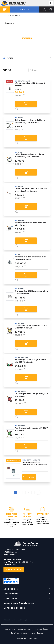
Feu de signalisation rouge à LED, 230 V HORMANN (31, 395)
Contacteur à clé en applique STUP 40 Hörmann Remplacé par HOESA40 (35, 464)
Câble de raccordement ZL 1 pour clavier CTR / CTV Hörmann (30, 155)
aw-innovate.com (31, 638)
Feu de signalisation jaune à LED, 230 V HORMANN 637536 (31, 327)
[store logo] (14, 3)
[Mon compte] (44, 9)
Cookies (40, 633)
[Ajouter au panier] (26, 104)
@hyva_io (29, 620)
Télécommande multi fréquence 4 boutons (30, 84)
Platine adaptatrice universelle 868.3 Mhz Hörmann (31, 224)
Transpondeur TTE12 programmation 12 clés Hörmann (31, 292)
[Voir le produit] (29, 477)
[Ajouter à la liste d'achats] (32, 109)
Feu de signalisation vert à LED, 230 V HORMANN (31, 429)
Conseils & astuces (14, 608)
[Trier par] (40, 70)
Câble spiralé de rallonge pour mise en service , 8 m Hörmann (31, 190)
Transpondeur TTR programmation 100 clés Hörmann (30, 258)
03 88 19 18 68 (10, 555)
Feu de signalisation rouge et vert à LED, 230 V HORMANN (31, 361)
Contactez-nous (14, 569)
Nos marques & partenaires (19, 603)
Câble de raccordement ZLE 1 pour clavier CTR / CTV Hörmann (30, 121)
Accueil (6, 15)
